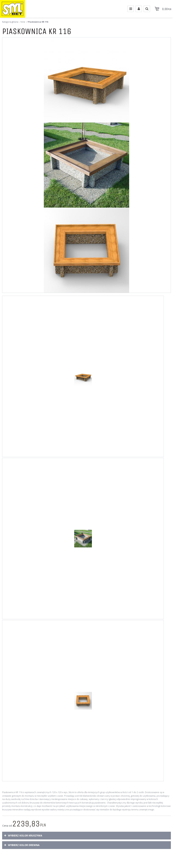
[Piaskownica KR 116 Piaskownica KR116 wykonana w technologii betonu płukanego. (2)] (86, 165)
